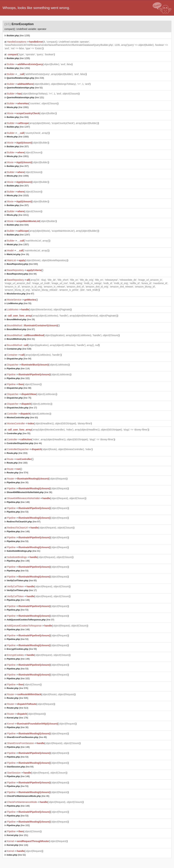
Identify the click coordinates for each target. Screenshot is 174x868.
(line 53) (18, 512)
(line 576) (18, 688)
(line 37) (31, 620)
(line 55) (19, 303)
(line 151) (18, 835)
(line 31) (21, 339)
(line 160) (17, 463)
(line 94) (22, 274)
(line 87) (21, 329)
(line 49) (27, 737)
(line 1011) (18, 215)
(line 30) (18, 482)
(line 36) (29, 492)
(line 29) (21, 319)
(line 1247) (18, 127)
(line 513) (18, 708)
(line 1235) (18, 36)
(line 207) (18, 146)
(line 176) (18, 718)
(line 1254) (18, 68)
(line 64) (20, 767)
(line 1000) (18, 137)
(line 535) (18, 698)
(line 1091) (18, 107)
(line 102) (18, 378)
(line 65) (22, 580)
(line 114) (18, 368)
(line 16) (18, 254)
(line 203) (17, 453)
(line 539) (19, 349)
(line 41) (24, 551)
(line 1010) (18, 195)
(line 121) (25, 97)
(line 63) (22, 417)
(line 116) (18, 845)
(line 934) (18, 117)
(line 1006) (18, 176)
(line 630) (22, 264)
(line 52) (25, 88)
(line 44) (24, 443)
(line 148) (18, 502)
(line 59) (22, 649)
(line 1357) (18, 244)
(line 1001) (18, 156)
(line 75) (19, 398)
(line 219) (25, 78)
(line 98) (19, 388)
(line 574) (18, 473)
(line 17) (22, 408)
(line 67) (20, 294)
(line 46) (28, 796)
